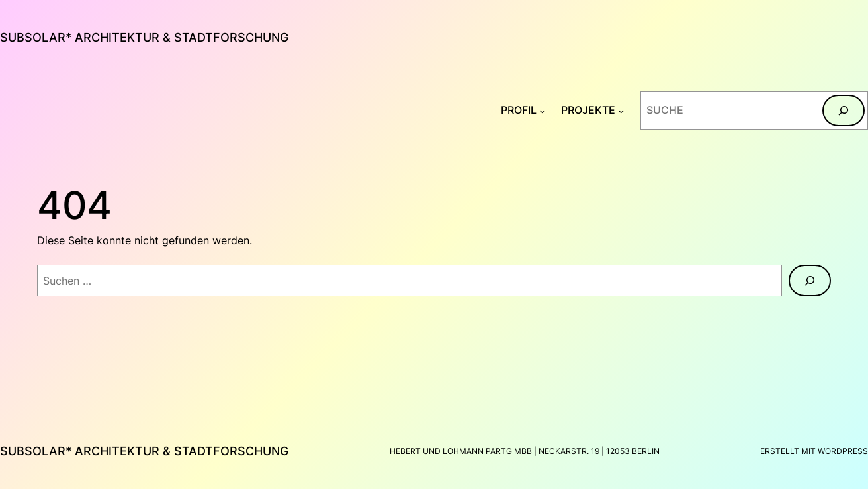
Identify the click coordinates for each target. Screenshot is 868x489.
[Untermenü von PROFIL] (542, 111)
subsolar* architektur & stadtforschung (144, 37)
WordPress (843, 451)
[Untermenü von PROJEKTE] (621, 111)
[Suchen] (844, 111)
